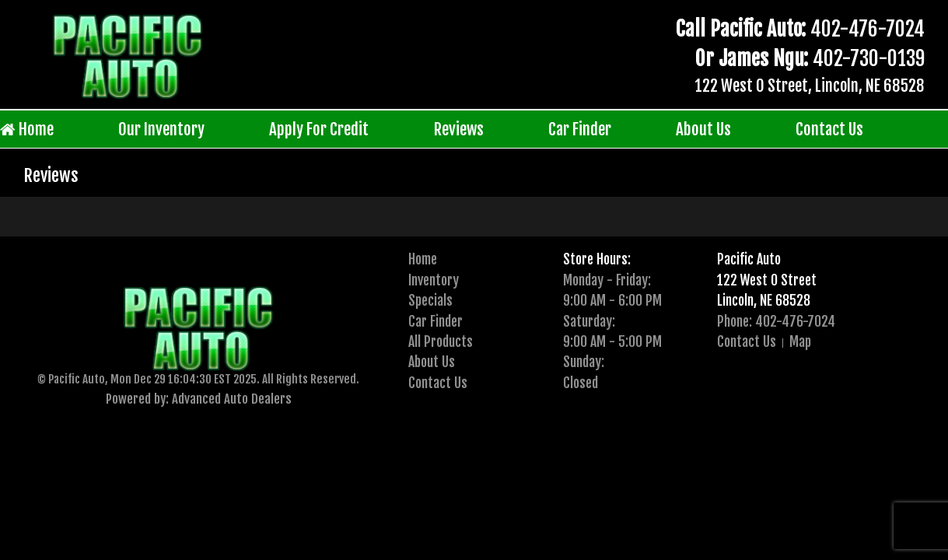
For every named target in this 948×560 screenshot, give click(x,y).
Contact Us (829, 129)
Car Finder (580, 129)
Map (800, 341)
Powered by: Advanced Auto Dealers (199, 399)
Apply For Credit (319, 129)
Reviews (459, 129)
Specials (430, 300)
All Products (441, 341)
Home (27, 129)
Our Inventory (161, 129)
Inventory (434, 280)
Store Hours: (597, 259)
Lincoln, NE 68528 (764, 300)
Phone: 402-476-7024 (776, 321)
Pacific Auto (749, 259)
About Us (703, 129)
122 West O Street (767, 280)
